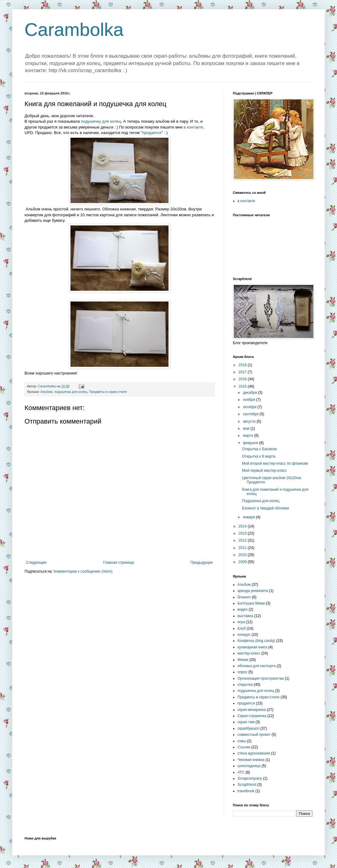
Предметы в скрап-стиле (108, 392)
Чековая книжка (251, 760)
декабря (250, 393)
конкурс (244, 635)
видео (242, 609)
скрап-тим (246, 722)
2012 (243, 540)
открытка (245, 685)
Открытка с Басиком (259, 449)
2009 (243, 562)
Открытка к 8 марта (259, 456)
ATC (241, 772)
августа (250, 421)
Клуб (242, 628)
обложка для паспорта (257, 666)
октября (250, 407)
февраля (251, 443)
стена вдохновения (254, 753)
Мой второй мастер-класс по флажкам (275, 463)
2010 (243, 555)
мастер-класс (249, 653)
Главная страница (119, 563)
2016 (243, 379)
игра (241, 622)
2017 (243, 372)
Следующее (36, 563)
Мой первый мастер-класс (264, 470)
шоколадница (249, 766)
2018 (243, 365)
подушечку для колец (101, 121)
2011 (243, 548)
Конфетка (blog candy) (256, 641)
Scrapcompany (250, 778)
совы (242, 741)
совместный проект (254, 735)
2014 (243, 526)
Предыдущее (202, 563)
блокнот (244, 597)
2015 (243, 386)
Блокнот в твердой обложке (266, 508)
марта (249, 436)
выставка (245, 616)
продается (152, 133)
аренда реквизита (253, 591)
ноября (250, 400)
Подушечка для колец (261, 501)
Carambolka (74, 30)
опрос (242, 672)
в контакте (194, 127)
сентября (251, 414)
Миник (243, 660)
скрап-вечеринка (252, 710)
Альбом (46, 392)
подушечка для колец (71, 392)
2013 (243, 533)
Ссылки (244, 747)
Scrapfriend (247, 785)
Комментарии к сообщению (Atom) (83, 571)
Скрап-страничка (252, 716)
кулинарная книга (252, 647)
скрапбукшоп (248, 728)
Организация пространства (261, 678)
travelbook (246, 791)
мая (247, 428)
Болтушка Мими (251, 603)
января (249, 517)
